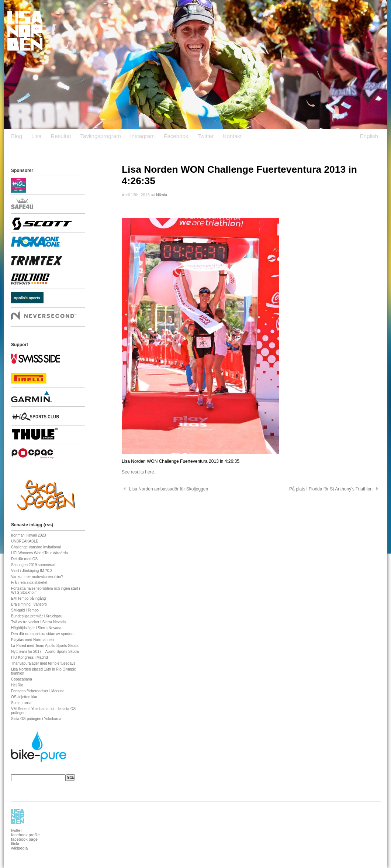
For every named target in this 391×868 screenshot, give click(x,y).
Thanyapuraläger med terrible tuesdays (43, 663)
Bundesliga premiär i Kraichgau (37, 616)
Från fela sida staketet (29, 583)
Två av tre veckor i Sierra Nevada (38, 622)
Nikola (162, 195)
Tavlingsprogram (101, 136)
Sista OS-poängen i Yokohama (36, 719)
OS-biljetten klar (24, 697)
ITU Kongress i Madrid (29, 657)
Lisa (37, 136)
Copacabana (22, 679)
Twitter (205, 136)
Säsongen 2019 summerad (33, 565)
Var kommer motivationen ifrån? (37, 577)
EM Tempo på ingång (28, 598)
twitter (16, 830)
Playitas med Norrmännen (32, 640)
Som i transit (21, 703)
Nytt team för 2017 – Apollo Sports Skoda (45, 652)
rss (48, 525)
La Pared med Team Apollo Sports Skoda (45, 646)
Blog (17, 136)
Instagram (143, 136)
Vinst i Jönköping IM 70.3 (32, 571)
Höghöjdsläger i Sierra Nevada (36, 628)
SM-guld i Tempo (25, 610)
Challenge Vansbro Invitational (36, 547)
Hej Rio (17, 685)
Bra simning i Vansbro (29, 604)
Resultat (61, 136)
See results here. (139, 472)
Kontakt (232, 136)
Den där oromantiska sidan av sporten (42, 634)
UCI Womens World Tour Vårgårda (39, 553)
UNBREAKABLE (25, 541)
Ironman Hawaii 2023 (29, 535)
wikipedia (19, 848)
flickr (15, 844)
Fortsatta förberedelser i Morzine (38, 691)
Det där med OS (24, 559)
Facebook (176, 136)
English (369, 136)
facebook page (24, 839)
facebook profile (25, 835)
